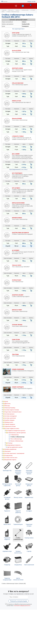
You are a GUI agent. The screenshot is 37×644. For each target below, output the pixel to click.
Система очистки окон (11, 458)
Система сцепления (10, 418)
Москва (5, 2)
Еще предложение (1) (18, 169)
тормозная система (10, 426)
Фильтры (7, 406)
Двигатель (8, 404)
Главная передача (10, 424)
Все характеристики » (19, 29)
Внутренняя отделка (10, 460)
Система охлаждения (11, 416)
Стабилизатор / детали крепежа (17, 433)
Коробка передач (10, 420)
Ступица (10, 443)
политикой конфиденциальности (22, 606)
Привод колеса (9, 422)
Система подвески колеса (12, 428)
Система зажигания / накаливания (14, 453)
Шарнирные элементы (14, 445)
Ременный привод (10, 408)
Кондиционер (9, 455)
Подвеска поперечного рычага (16, 431)
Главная (4, 10)
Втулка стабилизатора (17, 441)
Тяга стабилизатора (16, 439)
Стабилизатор (15, 435)
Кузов (6, 401)
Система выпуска (9, 414)
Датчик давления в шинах (15, 447)
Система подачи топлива (12, 410)
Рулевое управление (10, 449)
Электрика (8, 451)
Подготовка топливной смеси (13, 412)
